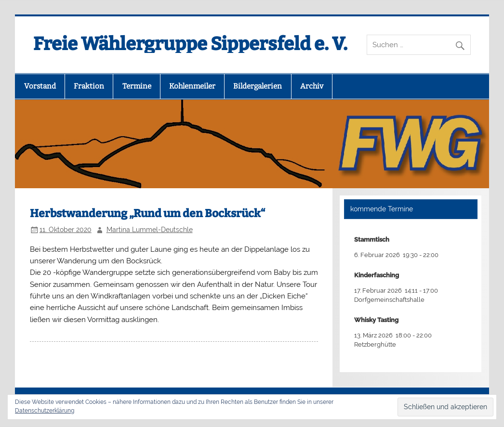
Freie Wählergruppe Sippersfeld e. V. (190, 44)
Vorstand (40, 86)
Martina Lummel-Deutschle (150, 230)
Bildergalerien (258, 86)
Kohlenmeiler (192, 86)
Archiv (312, 86)
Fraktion (89, 86)
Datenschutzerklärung (45, 411)
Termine (137, 86)
